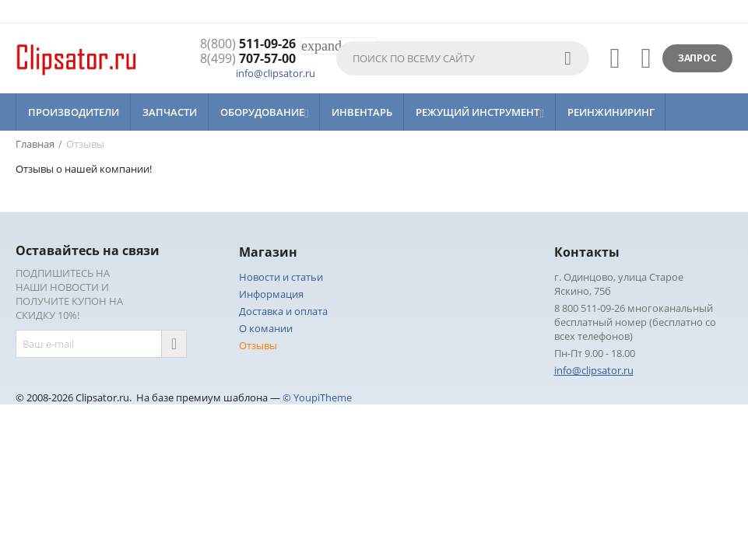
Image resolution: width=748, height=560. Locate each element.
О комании (266, 328)
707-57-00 (248, 59)
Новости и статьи (281, 277)
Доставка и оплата (283, 311)
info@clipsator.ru (276, 73)
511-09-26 (248, 44)
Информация (271, 294)
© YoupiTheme (317, 397)
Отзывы (258, 345)
